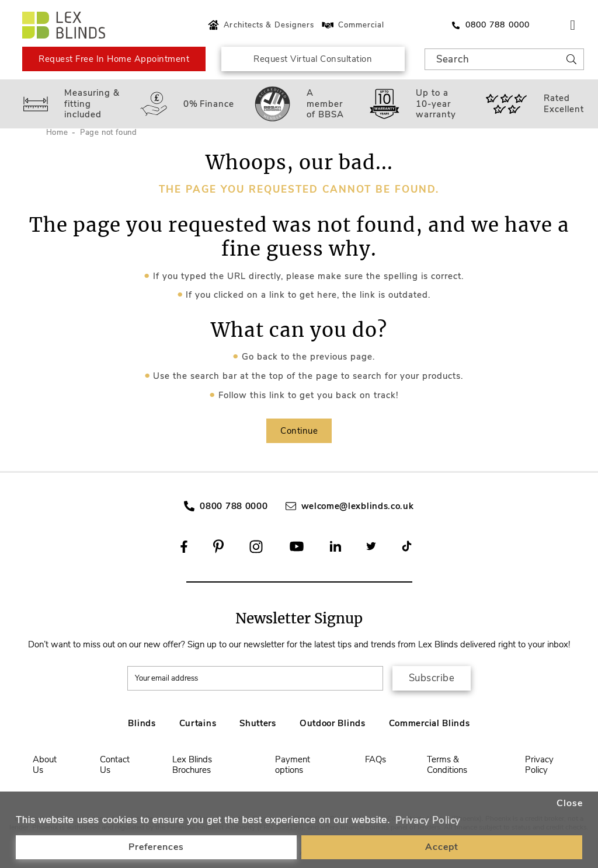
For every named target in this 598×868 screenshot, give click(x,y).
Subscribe (432, 678)
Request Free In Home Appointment (114, 59)
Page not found (109, 133)
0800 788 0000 (234, 506)
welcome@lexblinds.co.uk (358, 506)
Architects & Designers (260, 25)
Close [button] (570, 803)
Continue (299, 431)
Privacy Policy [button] (428, 820)
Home (57, 133)
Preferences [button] (156, 847)
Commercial (352, 25)
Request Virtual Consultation (313, 59)
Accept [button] (442, 847)
